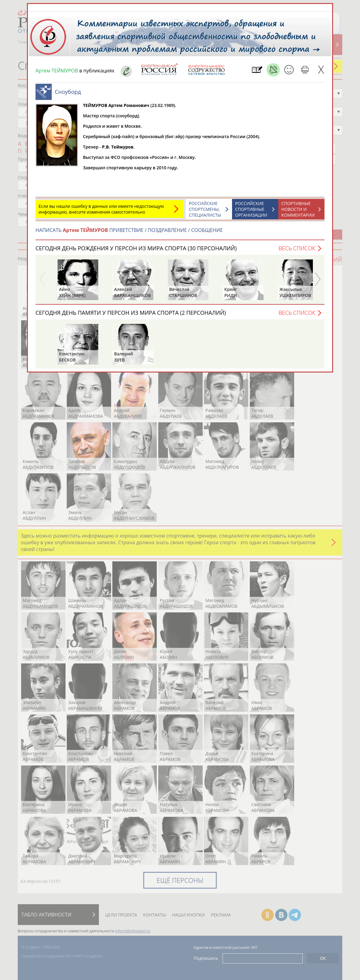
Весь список (297, 248)
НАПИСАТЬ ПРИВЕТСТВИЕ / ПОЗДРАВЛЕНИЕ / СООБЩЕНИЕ (129, 230)
